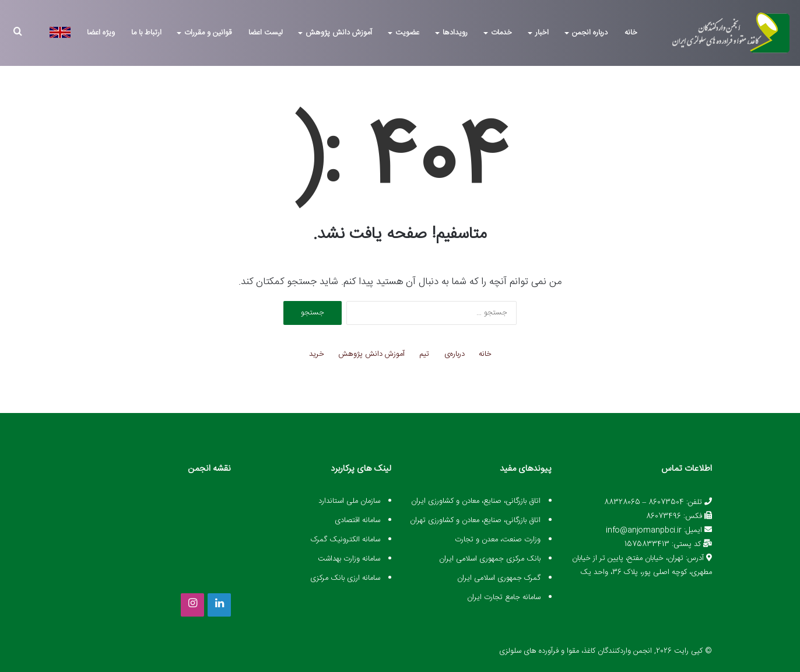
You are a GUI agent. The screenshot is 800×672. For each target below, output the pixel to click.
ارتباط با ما (146, 33)
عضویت (407, 33)
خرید (317, 354)
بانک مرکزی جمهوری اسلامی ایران (490, 559)
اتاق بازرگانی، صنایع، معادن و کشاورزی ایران (476, 501)
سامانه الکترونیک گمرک (345, 540)
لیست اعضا (266, 33)
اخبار (542, 33)
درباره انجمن (590, 33)
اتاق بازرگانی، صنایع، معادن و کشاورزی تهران (475, 520)
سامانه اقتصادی (357, 520)
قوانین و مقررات (208, 33)
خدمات (501, 33)
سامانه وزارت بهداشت (349, 559)
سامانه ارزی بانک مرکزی (345, 578)
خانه (631, 33)
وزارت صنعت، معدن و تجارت (498, 540)
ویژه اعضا (101, 33)
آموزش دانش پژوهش (339, 33)
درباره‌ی (455, 354)
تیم (424, 354)
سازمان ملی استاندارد (349, 501)
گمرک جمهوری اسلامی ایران (499, 578)
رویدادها (455, 33)
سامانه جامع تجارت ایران (504, 597)
